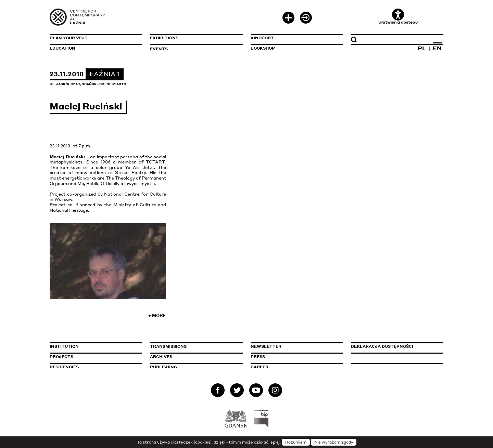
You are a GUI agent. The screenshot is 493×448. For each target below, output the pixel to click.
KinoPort (262, 38)
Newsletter (266, 346)
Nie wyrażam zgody (334, 442)
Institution (64, 346)
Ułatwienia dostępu (398, 17)
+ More (157, 315)
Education (62, 48)
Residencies (64, 367)
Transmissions (196, 346)
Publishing (163, 367)
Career (260, 367)
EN (437, 48)
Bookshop (263, 48)
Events (159, 49)
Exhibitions (164, 38)
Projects (61, 357)
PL (422, 48)
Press (258, 357)
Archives (161, 357)
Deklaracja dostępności (382, 346)
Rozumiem (296, 442)
